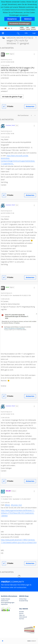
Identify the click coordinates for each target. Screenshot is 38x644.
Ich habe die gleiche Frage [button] (12, 97)
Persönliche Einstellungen (20, 24)
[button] (12, 19)
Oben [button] (3, 641)
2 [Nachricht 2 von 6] (8, 131)
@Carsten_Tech (16, 505)
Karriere (22, 619)
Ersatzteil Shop (23, 601)
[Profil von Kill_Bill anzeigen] (8, 491)
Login (34, 33)
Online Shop (23, 599)
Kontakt (21, 612)
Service (21, 613)
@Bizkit (7, 505)
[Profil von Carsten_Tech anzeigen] (10, 125)
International (23, 617)
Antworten (30, 106)
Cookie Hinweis (5, 599)
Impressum (4, 604)
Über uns (22, 615)
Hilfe (26, 33)
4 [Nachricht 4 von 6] (8, 293)
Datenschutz (5, 601)
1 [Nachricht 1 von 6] (8, 60)
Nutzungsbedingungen (8, 603)
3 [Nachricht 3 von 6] (8, 211)
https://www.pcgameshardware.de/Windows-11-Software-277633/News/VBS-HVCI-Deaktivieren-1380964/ (18, 513)
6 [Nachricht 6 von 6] (8, 497)
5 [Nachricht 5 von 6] (8, 412)
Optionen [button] (36, 38)
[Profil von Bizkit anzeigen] (7, 54)
